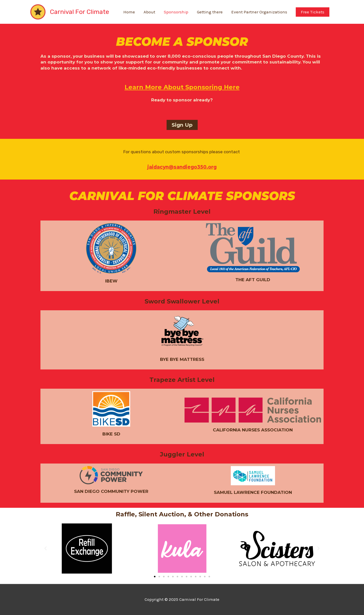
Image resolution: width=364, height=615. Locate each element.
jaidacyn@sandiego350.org (182, 167)
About (149, 12)
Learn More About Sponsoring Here (182, 87)
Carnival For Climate (79, 12)
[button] (182, 125)
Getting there (210, 12)
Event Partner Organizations (259, 12)
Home (129, 12)
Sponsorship (176, 12)
